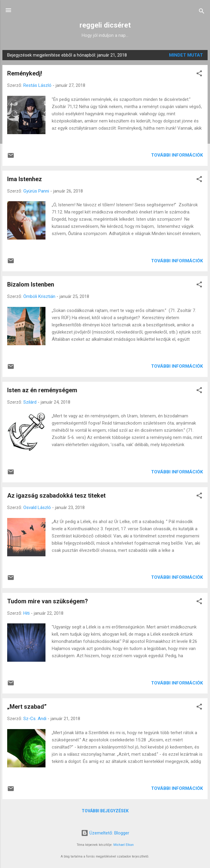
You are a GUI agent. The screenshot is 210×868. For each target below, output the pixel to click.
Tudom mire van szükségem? (48, 601)
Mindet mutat (186, 55)
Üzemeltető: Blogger (105, 833)
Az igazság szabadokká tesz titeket (56, 496)
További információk (177, 155)
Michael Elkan (124, 845)
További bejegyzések (105, 811)
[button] (199, 74)
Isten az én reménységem (42, 390)
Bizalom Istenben (31, 284)
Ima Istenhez (25, 179)
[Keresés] (202, 12)
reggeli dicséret (105, 25)
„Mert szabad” (27, 707)
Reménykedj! (25, 73)
